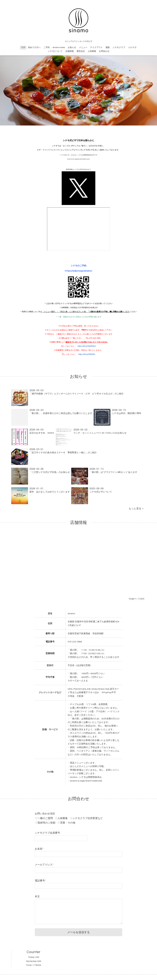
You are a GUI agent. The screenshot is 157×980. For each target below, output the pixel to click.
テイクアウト (96, 47)
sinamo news (59, 47)
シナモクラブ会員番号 (47, 833)
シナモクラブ (119, 47)
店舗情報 (70, 51)
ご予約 (47, 47)
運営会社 (81, 51)
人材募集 (92, 51)
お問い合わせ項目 (45, 814)
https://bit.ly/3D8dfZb (87, 354)
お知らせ (72, 47)
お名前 (39, 849)
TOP (23, 47)
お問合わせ (104, 51)
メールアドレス (44, 865)
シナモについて (55, 51)
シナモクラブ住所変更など (88, 818)
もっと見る (136, 509)
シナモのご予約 (78, 266)
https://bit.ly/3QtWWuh (87, 346)
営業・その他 (68, 823)
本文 (37, 897)
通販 (108, 47)
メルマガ (132, 47)
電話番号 (40, 881)
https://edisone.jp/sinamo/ (79, 271)
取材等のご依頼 (47, 823)
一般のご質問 (45, 818)
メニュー (83, 47)
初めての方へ (34, 47)
